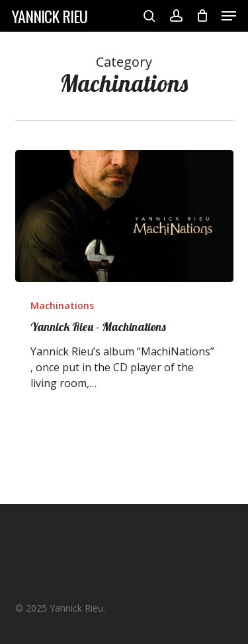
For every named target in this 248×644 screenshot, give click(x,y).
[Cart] (202, 16)
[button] (229, 16)
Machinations (62, 305)
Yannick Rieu (50, 16)
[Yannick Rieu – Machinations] (124, 216)
